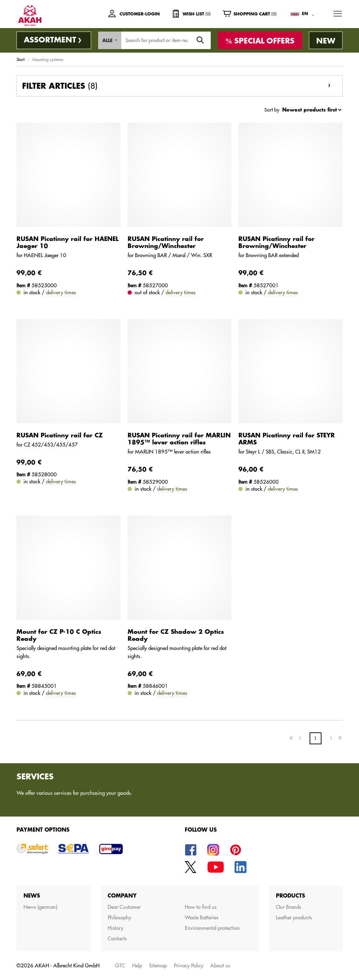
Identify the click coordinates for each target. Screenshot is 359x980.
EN (305, 14)
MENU (338, 12)
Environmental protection (212, 928)
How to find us (201, 907)
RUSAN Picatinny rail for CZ (60, 435)
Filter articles (60, 86)
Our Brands (289, 907)
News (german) (40, 907)
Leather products (294, 917)
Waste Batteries (202, 917)
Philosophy (119, 917)
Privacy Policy (189, 965)
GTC (120, 965)
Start (21, 59)
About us (220, 965)
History (116, 928)
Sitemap (158, 965)
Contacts (117, 938)
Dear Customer (124, 907)
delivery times (61, 292)
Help (137, 965)
